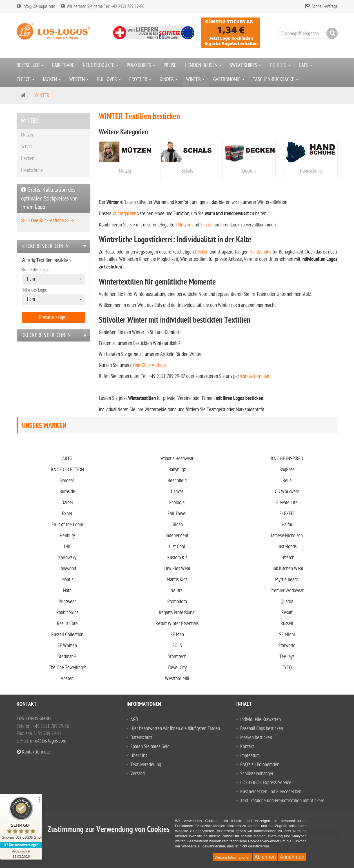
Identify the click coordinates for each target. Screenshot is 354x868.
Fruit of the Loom (67, 525)
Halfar (287, 525)
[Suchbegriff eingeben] (306, 33)
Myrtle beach (287, 580)
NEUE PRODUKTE (101, 65)
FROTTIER (140, 79)
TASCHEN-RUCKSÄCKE (276, 79)
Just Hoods (287, 547)
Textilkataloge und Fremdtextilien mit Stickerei (283, 801)
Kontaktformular (255, 376)
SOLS (177, 646)
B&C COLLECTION (67, 470)
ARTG (67, 459)
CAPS (306, 65)
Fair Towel (177, 514)
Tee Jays (287, 657)
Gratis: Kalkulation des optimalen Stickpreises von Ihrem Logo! (49, 198)
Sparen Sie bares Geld (150, 747)
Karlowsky (67, 558)
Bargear (67, 481)
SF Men (177, 635)
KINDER (169, 79)
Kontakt (247, 747)
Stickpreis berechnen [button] (45, 246)
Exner (67, 514)
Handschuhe (311, 171)
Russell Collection (67, 635)
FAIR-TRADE (63, 65)
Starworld (287, 646)
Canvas (177, 492)
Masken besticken (256, 738)
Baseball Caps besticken (262, 729)
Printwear (67, 602)
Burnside (67, 492)
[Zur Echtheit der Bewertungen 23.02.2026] (21, 854)
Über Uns (139, 756)
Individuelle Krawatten (261, 720)
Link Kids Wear (177, 569)
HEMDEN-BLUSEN (203, 65)
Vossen (67, 679)
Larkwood (67, 569)
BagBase (287, 470)
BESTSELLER (30, 65)
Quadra (287, 602)
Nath (67, 591)
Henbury (67, 536)
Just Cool (177, 547)
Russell (287, 624)
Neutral (177, 591)
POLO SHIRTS (141, 65)
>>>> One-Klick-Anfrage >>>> (47, 221)
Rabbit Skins (67, 613)
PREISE (170, 65)
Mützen (126, 171)
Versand (138, 774)
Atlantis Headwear (177, 459)
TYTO (287, 668)
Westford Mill (177, 679)
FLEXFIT (287, 514)
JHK (67, 547)
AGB (134, 720)
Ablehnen (265, 857)
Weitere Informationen (233, 857)
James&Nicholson (287, 536)
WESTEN (79, 79)
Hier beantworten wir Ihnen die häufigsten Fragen (175, 729)
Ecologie (177, 503)
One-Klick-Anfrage (149, 365)
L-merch (287, 558)
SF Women (67, 646)
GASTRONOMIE (229, 79)
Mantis (67, 580)
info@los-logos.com (48, 741)
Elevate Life (287, 503)
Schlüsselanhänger (257, 774)
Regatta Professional (177, 613)
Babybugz (177, 470)
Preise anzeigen (53, 317)
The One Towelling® (67, 668)
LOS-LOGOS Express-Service (266, 783)
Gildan (177, 525)
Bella (287, 481)
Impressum (250, 756)
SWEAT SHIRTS (245, 65)
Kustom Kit (177, 558)
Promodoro (177, 602)
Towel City (177, 668)
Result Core (67, 624)
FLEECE (25, 79)
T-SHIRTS (280, 65)
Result (287, 613)
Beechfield (177, 481)
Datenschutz (142, 738)
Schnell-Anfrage (325, 6)
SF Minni (287, 635)
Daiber (67, 503)
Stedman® (67, 657)
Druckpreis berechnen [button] (46, 335)
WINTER (195, 79)
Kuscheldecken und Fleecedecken (271, 792)
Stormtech (177, 657)
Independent (177, 536)
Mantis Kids (177, 580)
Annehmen (292, 857)
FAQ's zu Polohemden (260, 765)
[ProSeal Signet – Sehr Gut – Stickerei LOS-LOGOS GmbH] (21, 819)
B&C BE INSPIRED (287, 459)
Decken (249, 171)
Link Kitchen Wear (287, 569)
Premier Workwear (287, 591)
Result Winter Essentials (177, 624)
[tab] (54, 246)
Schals (187, 171)
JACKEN (52, 79)
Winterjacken (124, 214)
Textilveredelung (146, 765)
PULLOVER (109, 79)
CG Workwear (287, 492)
